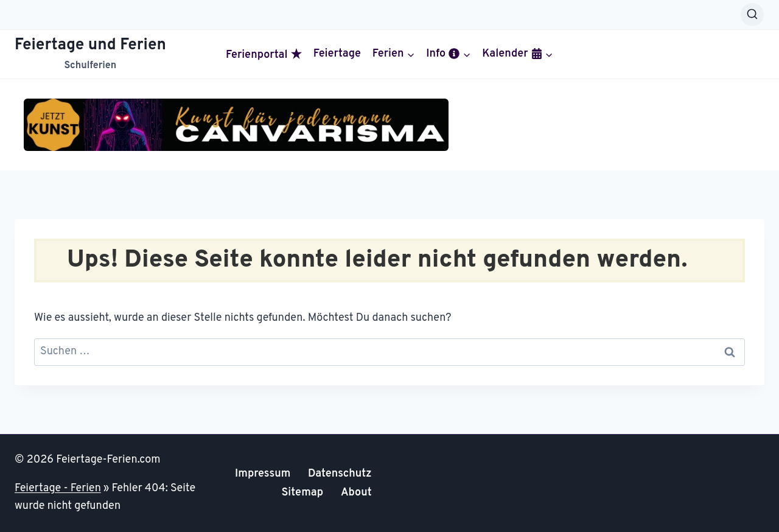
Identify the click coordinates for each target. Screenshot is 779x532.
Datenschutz (340, 474)
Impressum (263, 474)
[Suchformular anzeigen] (752, 15)
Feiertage (337, 54)
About (356, 493)
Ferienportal (264, 55)
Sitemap (302, 493)
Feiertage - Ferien (58, 488)
